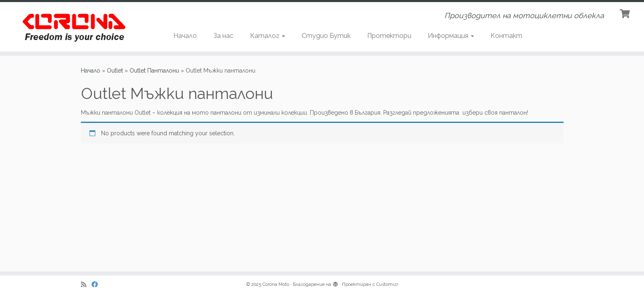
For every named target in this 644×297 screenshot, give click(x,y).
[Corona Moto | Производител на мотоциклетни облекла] (74, 27)
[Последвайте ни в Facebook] (97, 285)
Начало (185, 36)
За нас (223, 36)
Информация (451, 36)
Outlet (115, 71)
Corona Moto (276, 284)
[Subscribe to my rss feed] (86, 285)
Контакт (506, 36)
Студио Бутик (326, 36)
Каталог (268, 36)
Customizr (387, 284)
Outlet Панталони (154, 71)
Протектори (389, 36)
